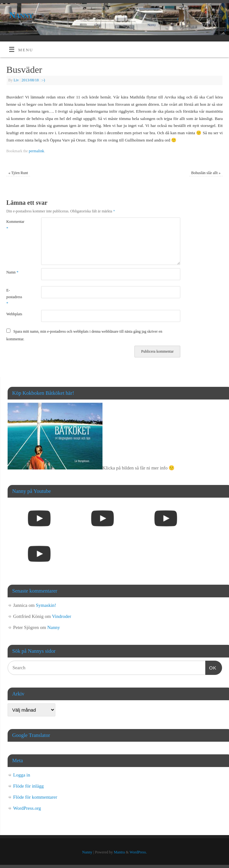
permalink (37, 151)
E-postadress (14, 297)
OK (211, 667)
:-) (43, 80)
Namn (12, 272)
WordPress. (138, 852)
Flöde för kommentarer (35, 797)
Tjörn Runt (18, 173)
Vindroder (62, 616)
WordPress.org (27, 808)
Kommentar (15, 225)
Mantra (119, 852)
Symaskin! (46, 605)
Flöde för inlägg (29, 786)
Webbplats (14, 314)
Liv (16, 80)
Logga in (22, 775)
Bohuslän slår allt (206, 173)
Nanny (21, 15)
